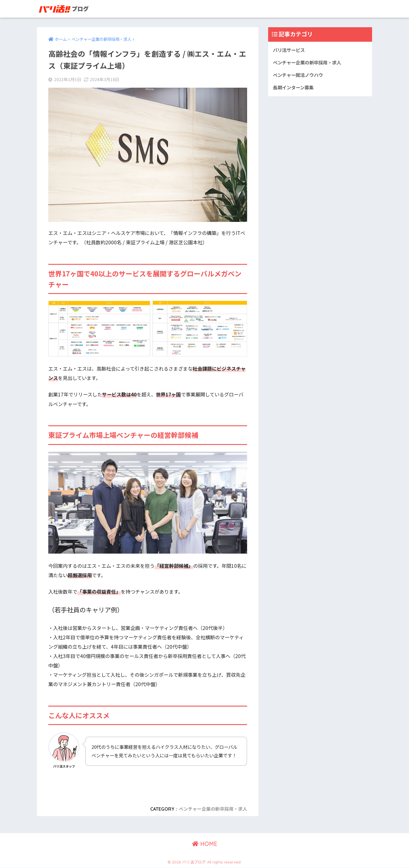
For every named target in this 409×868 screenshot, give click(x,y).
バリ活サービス (290, 50)
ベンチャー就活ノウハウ (300, 75)
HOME (205, 844)
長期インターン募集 (295, 88)
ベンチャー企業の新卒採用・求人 (213, 809)
